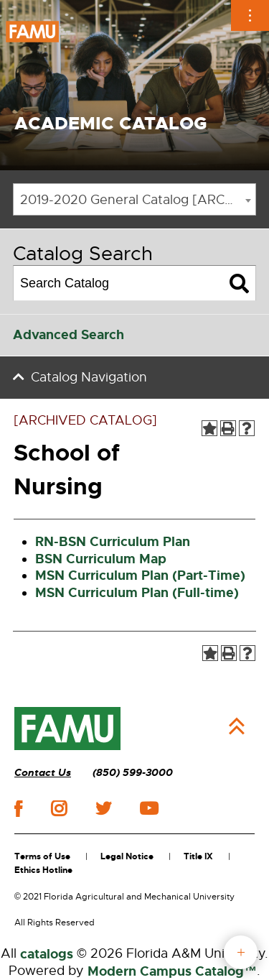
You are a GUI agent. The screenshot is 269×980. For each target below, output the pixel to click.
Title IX (198, 856)
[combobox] (134, 199)
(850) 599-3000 (133, 773)
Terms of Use (42, 856)
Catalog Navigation (89, 377)
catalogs (47, 954)
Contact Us (43, 773)
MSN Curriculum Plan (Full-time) (137, 593)
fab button (241, 952)
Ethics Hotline (43, 870)
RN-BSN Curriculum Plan (113, 542)
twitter (103, 808)
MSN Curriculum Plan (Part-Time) (140, 575)
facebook (18, 809)
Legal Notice (127, 856)
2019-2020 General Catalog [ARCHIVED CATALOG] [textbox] (138, 200)
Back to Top (237, 726)
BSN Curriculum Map (101, 559)
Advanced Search (69, 335)
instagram (59, 808)
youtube (149, 808)
